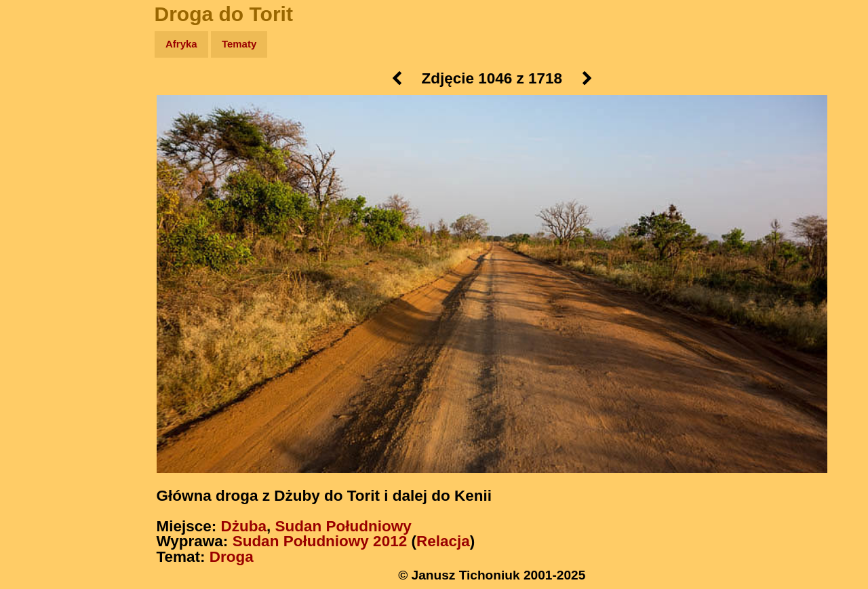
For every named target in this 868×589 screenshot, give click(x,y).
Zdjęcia (40, 123)
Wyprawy (45, 97)
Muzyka (41, 201)
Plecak (39, 228)
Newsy (39, 149)
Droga (232, 557)
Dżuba (244, 526)
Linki (35, 253)
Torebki (41, 280)
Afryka (181, 44)
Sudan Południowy (343, 526)
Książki (40, 175)
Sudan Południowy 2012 (320, 541)
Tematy (239, 44)
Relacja (443, 541)
